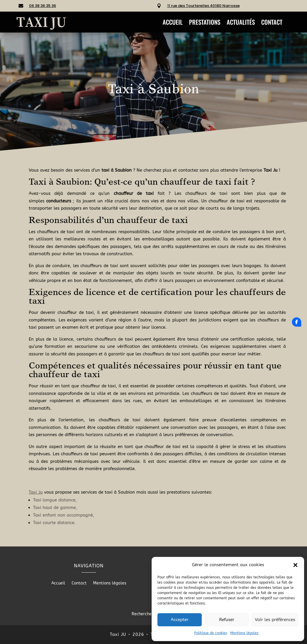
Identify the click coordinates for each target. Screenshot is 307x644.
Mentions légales (244, 633)
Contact (272, 23)
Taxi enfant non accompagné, (130, 515)
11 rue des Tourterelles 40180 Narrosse (204, 6)
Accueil (173, 23)
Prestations (205, 23)
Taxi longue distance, (122, 500)
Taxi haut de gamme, (122, 508)
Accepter (180, 620)
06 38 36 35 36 (42, 6)
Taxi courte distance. (121, 523)
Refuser (227, 620)
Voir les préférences (275, 620)
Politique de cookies (211, 633)
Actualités (241, 23)
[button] (295, 565)
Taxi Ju (102, 492)
